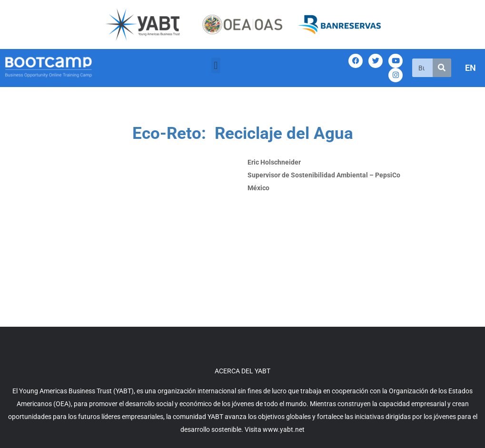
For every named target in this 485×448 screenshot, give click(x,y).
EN (470, 68)
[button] (216, 65)
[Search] (442, 68)
